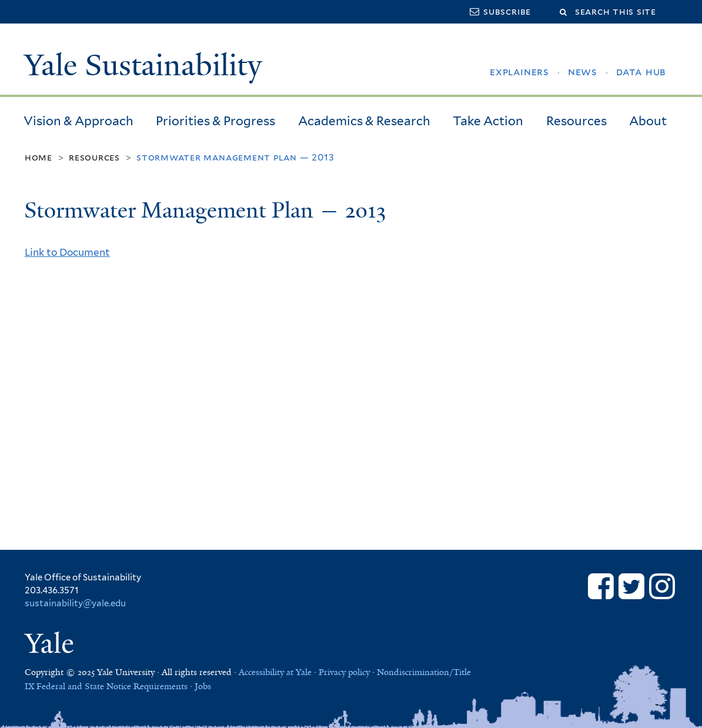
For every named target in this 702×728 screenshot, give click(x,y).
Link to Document (67, 252)
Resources (576, 121)
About (648, 121)
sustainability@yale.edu (75, 603)
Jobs (203, 686)
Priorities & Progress (215, 121)
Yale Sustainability (143, 65)
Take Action (488, 121)
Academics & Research (364, 121)
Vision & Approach (78, 121)
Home (39, 157)
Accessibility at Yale (275, 672)
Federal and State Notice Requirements (112, 686)
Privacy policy (344, 672)
